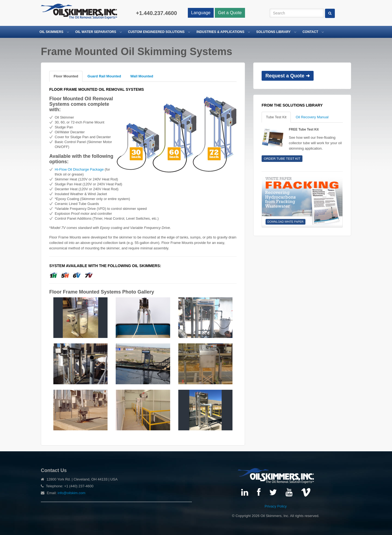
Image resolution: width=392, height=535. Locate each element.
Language (201, 13)
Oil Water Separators (96, 32)
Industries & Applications (220, 32)
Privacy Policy (276, 506)
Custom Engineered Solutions (156, 32)
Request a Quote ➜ (288, 76)
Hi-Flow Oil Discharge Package (79, 169)
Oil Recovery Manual (312, 117)
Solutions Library (273, 32)
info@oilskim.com (72, 493)
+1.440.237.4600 (156, 13)
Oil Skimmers (51, 32)
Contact (310, 32)
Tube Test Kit (276, 117)
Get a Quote (230, 13)
